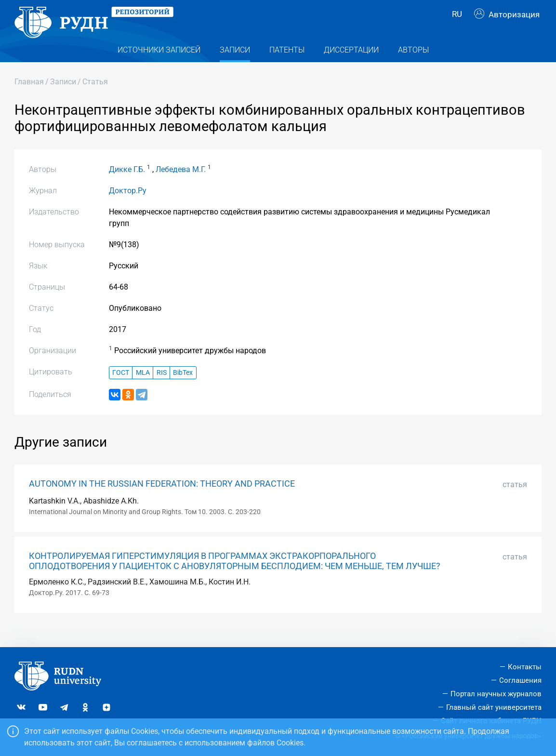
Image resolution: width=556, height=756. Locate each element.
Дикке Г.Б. (127, 184)
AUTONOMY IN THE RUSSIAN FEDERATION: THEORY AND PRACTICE (162, 499)
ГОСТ (121, 388)
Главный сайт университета (494, 707)
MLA (143, 388)
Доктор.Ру (128, 206)
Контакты (525, 667)
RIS (162, 388)
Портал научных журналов (496, 694)
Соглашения (520, 680)
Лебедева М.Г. (181, 184)
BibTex (183, 388)
